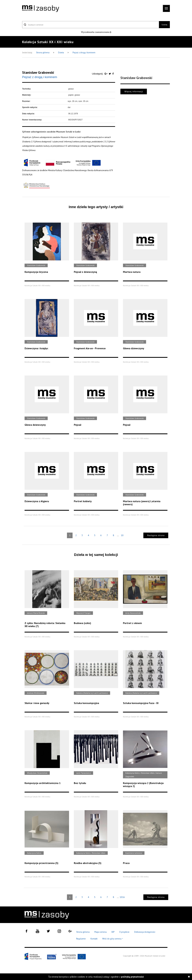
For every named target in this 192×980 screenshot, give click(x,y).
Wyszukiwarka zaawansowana (96, 32)
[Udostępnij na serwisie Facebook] (113, 74)
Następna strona (156, 535)
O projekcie (124, 932)
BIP (113, 932)
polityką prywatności (132, 977)
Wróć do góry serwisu (113, 939)
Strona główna (43, 53)
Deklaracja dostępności (145, 932)
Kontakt (94, 939)
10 (122, 535)
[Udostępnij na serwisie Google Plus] (106, 74)
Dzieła (61, 53)
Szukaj (164, 25)
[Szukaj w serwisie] (91, 25)
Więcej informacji (134, 91)
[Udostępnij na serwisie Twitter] (110, 74)
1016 (122, 897)
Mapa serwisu (101, 932)
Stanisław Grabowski (38, 72)
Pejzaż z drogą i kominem (84, 53)
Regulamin (81, 939)
